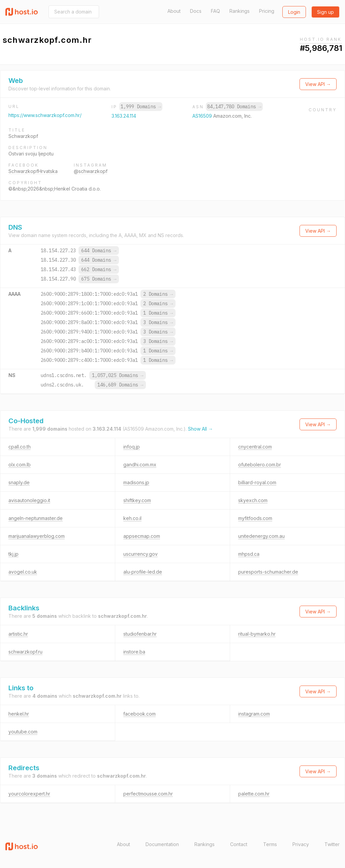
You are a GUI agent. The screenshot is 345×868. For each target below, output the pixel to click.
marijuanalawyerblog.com (37, 536)
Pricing (267, 11)
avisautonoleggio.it (29, 500)
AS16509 (203, 116)
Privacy (301, 844)
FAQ (215, 11)
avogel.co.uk (23, 572)
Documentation (162, 844)
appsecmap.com (142, 536)
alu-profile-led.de (143, 572)
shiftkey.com (137, 500)
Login (294, 12)
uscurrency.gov (140, 554)
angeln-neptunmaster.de (36, 518)
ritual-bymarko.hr (257, 634)
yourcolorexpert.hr (29, 794)
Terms (270, 844)
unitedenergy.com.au (261, 536)
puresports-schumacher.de (268, 572)
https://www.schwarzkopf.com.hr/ (45, 115)
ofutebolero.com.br (260, 465)
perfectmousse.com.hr (148, 794)
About (174, 11)
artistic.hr (18, 634)
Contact (239, 844)
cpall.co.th (20, 447)
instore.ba (134, 652)
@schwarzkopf (91, 171)
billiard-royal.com (257, 482)
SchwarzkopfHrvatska (33, 171)
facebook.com (139, 714)
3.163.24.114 (124, 116)
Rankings (240, 11)
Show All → (200, 429)
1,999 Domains (141, 107)
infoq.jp (132, 447)
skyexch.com (253, 500)
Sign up (325, 12)
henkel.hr (19, 714)
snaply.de (19, 482)
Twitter (332, 844)
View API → (318, 84)
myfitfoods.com (255, 518)
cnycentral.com (255, 447)
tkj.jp (13, 554)
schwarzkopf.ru (25, 652)
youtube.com (23, 732)
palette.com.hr (254, 794)
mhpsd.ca (249, 554)
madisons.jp (136, 482)
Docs (196, 11)
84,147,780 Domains (234, 107)
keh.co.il (132, 518)
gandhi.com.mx (140, 465)
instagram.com (254, 714)
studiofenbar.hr (140, 634)
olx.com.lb (20, 465)
